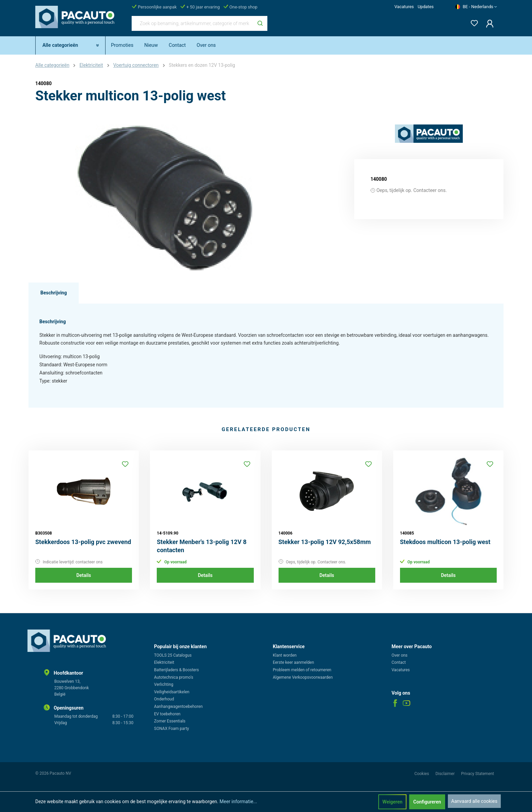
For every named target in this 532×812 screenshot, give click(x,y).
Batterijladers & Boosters (176, 670)
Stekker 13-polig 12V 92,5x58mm (325, 542)
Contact (399, 662)
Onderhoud (164, 699)
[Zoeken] (260, 23)
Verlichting (164, 684)
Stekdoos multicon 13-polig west (445, 542)
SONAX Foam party (172, 729)
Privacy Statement (478, 774)
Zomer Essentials (170, 721)
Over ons (400, 655)
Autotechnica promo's (174, 677)
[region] (164, 197)
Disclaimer (445, 774)
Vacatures (404, 7)
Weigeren (392, 802)
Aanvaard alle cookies (474, 801)
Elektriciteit (164, 662)
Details (84, 575)
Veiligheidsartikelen (172, 692)
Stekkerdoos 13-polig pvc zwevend (83, 542)
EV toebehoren (167, 714)
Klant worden (285, 655)
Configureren (427, 802)
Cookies (422, 774)
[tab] (54, 293)
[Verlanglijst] (472, 22)
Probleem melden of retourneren (302, 670)
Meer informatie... (238, 801)
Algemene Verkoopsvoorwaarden (303, 677)
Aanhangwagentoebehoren (178, 707)
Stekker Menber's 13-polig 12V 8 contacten (202, 546)
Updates (426, 7)
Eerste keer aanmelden (293, 662)
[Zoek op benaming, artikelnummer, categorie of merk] (192, 23)
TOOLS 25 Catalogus (173, 655)
